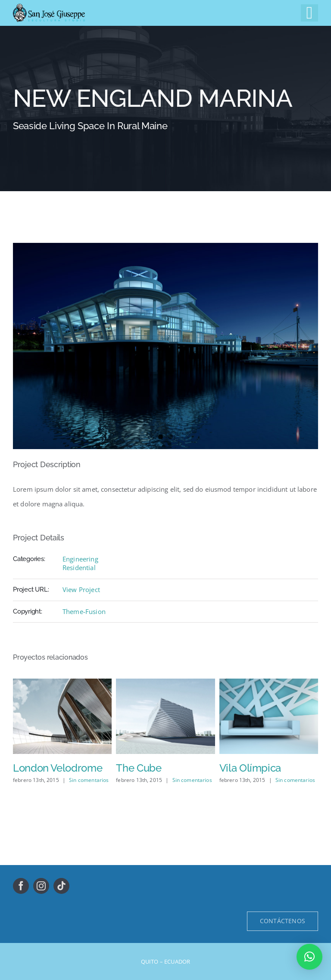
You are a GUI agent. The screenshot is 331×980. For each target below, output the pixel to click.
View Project (81, 589)
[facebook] (21, 886)
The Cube (139, 768)
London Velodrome (58, 768)
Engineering (80, 559)
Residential (79, 568)
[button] (309, 957)
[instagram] (41, 886)
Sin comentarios (89, 780)
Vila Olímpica (250, 768)
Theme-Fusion (84, 611)
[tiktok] (61, 886)
